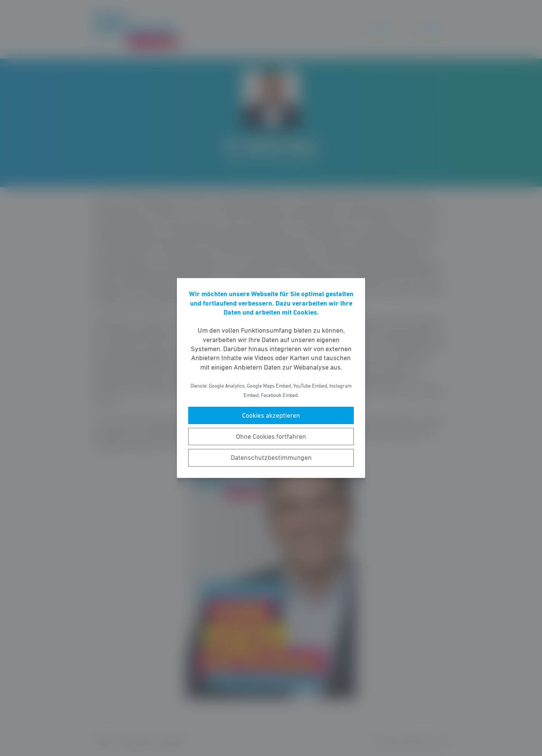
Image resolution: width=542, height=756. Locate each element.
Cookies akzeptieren (271, 415)
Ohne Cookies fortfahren (271, 437)
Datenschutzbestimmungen (271, 458)
